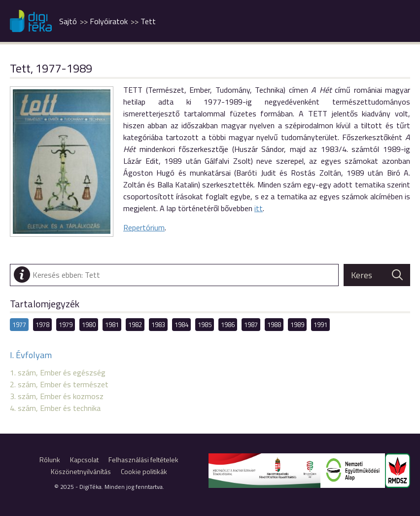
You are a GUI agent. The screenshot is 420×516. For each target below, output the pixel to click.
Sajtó (68, 21)
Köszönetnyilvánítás (81, 471)
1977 (19, 325)
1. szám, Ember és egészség (58, 372)
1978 (42, 325)
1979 (66, 325)
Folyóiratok (109, 21)
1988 (274, 325)
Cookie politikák (144, 471)
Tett (148, 21)
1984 (181, 325)
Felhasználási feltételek (143, 460)
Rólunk (50, 460)
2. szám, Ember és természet (59, 384)
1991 (320, 325)
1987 (251, 325)
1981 (112, 325)
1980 (89, 325)
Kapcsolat (84, 460)
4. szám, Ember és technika (55, 408)
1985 (205, 325)
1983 (158, 325)
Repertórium (144, 227)
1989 (297, 325)
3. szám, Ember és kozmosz (57, 396)
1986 (228, 325)
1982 (135, 325)
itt (259, 208)
